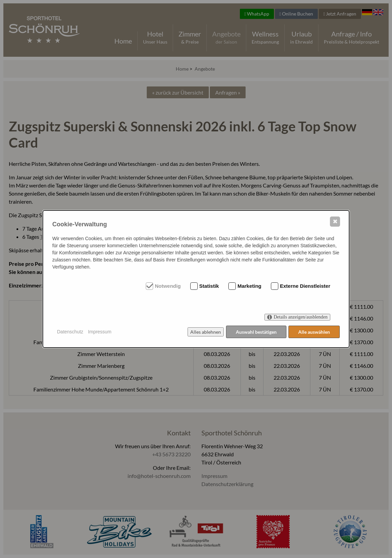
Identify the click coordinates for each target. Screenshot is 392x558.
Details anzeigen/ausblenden (301, 317)
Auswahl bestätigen (256, 332)
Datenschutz (70, 332)
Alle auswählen (314, 332)
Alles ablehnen (205, 332)
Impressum (100, 332)
